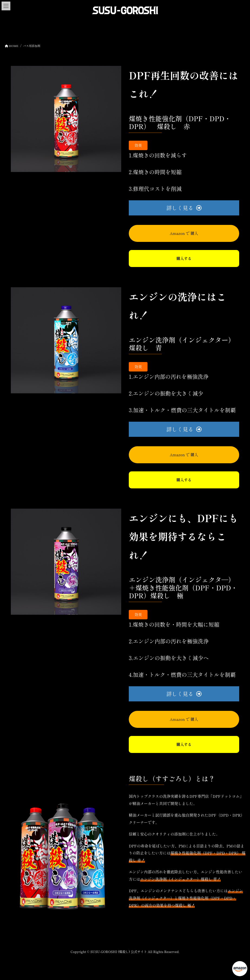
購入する (184, 258)
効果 (138, 145)
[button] (184, 208)
